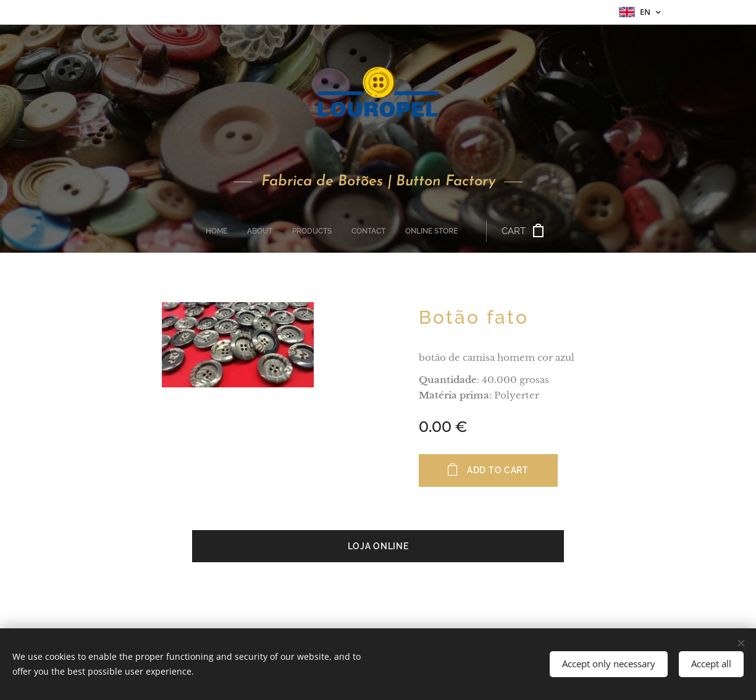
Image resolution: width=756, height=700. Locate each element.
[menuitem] (297, 231)
